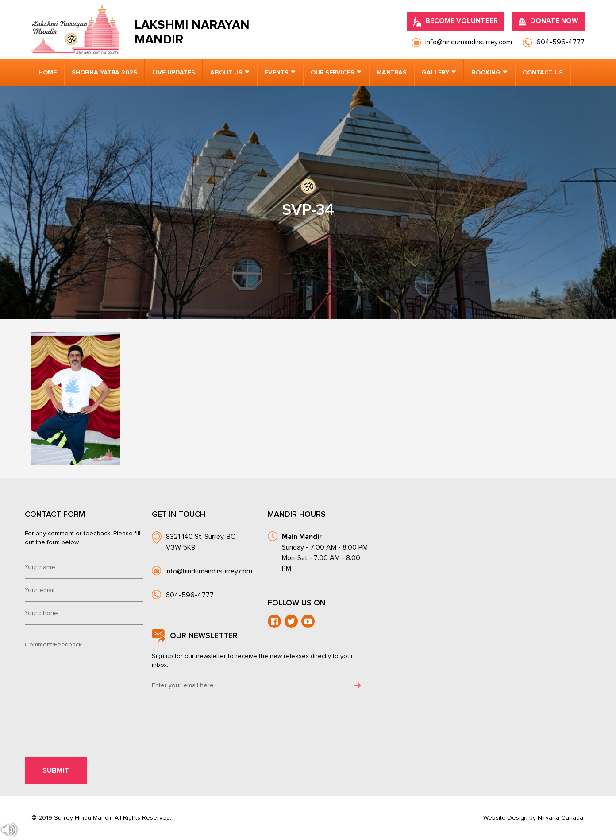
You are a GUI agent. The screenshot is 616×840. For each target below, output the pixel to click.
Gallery (435, 73)
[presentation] (87, 698)
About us (226, 73)
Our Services (333, 73)
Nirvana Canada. (561, 818)
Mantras (392, 73)
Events (277, 73)
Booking (486, 73)
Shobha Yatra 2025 (104, 73)
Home (48, 73)
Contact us (543, 73)
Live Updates (174, 73)
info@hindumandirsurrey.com (209, 571)
